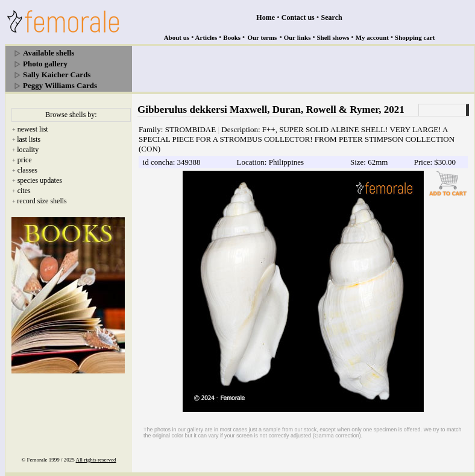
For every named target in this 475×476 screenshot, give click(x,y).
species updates (40, 180)
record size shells (42, 201)
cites (24, 191)
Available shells (49, 53)
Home (266, 17)
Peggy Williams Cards (60, 85)
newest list (33, 129)
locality (28, 150)
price (25, 160)
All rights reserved (96, 460)
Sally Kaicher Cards (57, 75)
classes (27, 170)
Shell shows (333, 37)
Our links (297, 37)
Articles (206, 37)
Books (232, 37)
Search (332, 17)
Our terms (262, 37)
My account (372, 37)
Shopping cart (415, 37)
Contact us (298, 17)
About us (177, 37)
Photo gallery (45, 64)
